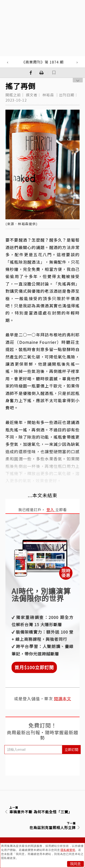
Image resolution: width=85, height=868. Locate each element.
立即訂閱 (71, 749)
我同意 (75, 864)
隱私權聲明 (68, 850)
